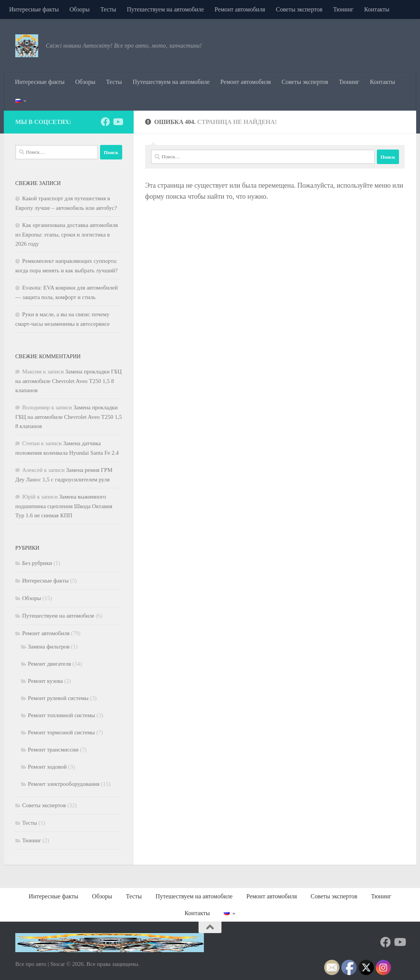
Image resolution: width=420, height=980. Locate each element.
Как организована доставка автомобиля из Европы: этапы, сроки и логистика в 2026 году (67, 234)
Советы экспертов (299, 9)
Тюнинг (343, 9)
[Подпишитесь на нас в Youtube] (118, 122)
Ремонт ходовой (47, 767)
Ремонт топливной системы (61, 715)
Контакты (377, 9)
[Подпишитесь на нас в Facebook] (105, 122)
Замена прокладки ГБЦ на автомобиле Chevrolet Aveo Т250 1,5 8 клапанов (69, 381)
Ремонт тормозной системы (61, 732)
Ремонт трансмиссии (53, 750)
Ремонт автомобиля (240, 9)
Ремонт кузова (45, 681)
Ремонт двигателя (49, 664)
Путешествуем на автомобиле (165, 9)
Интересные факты (34, 9)
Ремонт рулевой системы (58, 698)
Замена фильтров (49, 647)
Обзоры (80, 9)
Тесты (108, 9)
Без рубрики (37, 563)
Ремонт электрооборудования (64, 784)
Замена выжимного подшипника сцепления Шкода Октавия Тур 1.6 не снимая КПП (64, 506)
